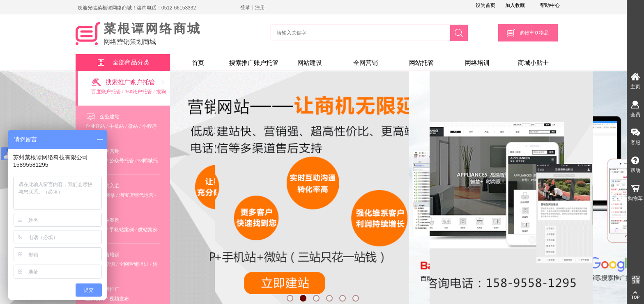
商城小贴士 (533, 63)
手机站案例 (122, 230)
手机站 (117, 126)
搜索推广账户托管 (254, 63)
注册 (260, 7)
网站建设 (310, 63)
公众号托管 (122, 161)
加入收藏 (515, 5)
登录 (245, 7)
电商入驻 (110, 186)
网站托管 (421, 63)
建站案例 (110, 220)
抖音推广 (110, 289)
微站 (133, 126)
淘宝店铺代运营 (136, 195)
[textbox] (359, 33)
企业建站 (110, 117)
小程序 (149, 126)
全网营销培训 (134, 264)
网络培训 (477, 63)
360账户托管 (138, 92)
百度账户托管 (106, 92)
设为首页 (485, 5)
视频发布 (119, 299)
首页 (198, 63)
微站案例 (148, 230)
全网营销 (366, 63)
